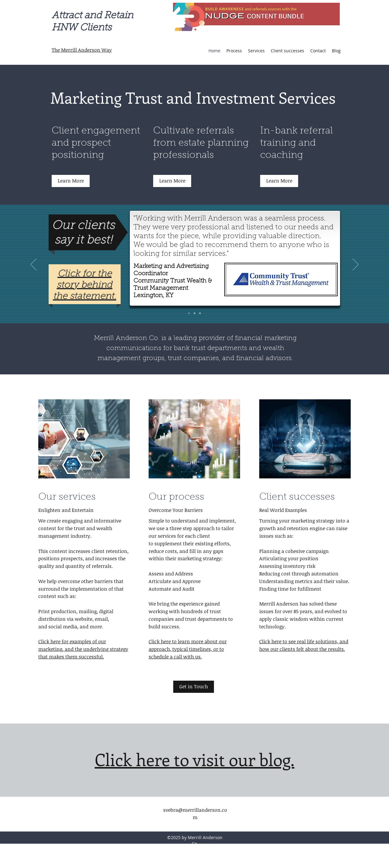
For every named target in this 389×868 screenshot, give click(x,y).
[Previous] (33, 265)
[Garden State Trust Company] (200, 313)
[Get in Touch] (194, 687)
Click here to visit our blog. (195, 759)
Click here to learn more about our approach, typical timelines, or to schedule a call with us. (188, 649)
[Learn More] (71, 181)
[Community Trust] (189, 313)
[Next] (356, 265)
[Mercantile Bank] (194, 313)
